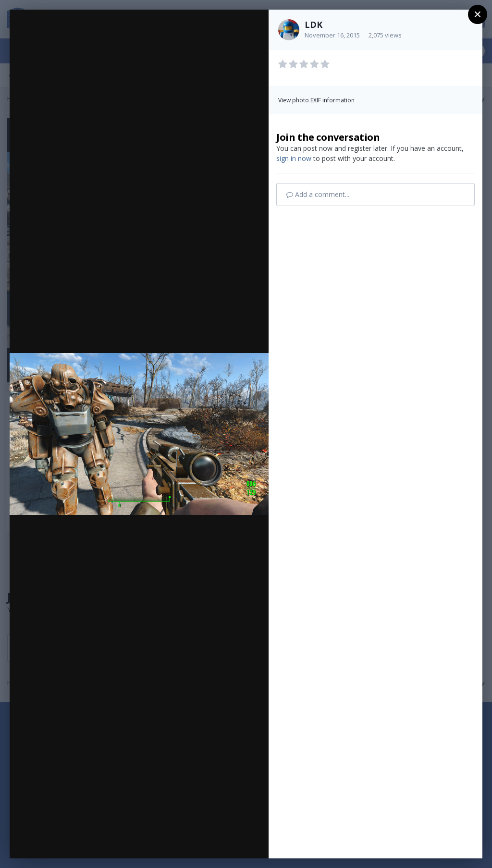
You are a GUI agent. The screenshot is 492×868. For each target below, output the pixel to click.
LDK (314, 24)
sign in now (294, 158)
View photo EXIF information (316, 100)
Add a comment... (318, 194)
